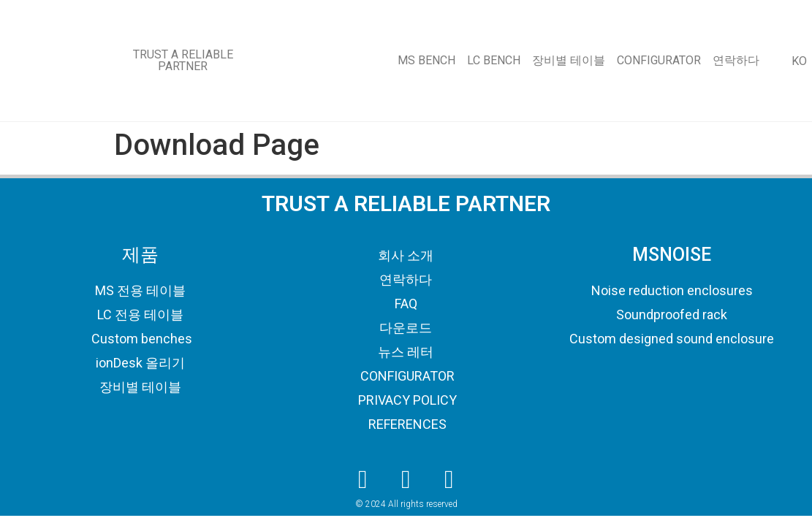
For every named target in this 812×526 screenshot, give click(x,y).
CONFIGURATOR (659, 60)
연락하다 (736, 60)
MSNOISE (672, 255)
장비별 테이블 (569, 60)
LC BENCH (494, 60)
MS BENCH (426, 60)
